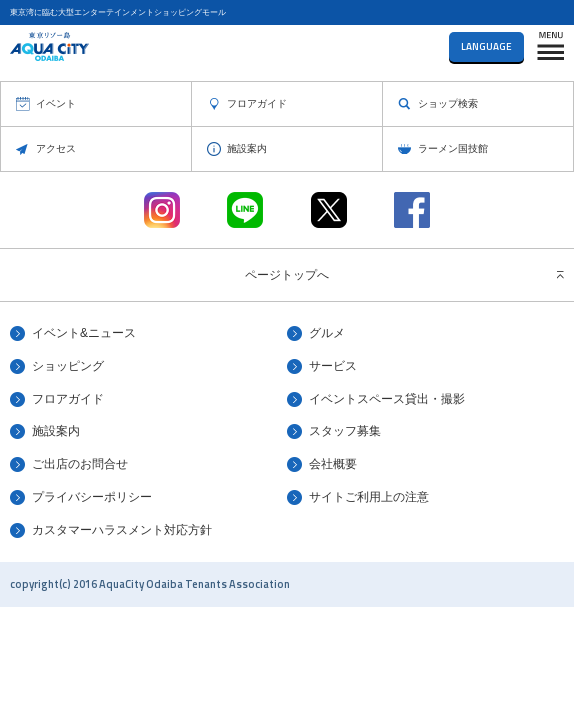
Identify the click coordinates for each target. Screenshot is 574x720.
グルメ (327, 333)
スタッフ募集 (345, 431)
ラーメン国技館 (453, 148)
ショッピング (68, 366)
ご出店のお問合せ (80, 464)
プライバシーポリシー (92, 497)
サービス (333, 366)
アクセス (56, 148)
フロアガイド (257, 103)
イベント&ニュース (84, 333)
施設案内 (247, 148)
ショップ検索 (448, 103)
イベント (56, 103)
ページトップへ (287, 275)
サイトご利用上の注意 (369, 497)
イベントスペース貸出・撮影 (387, 399)
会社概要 (333, 464)
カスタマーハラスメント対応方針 (122, 530)
